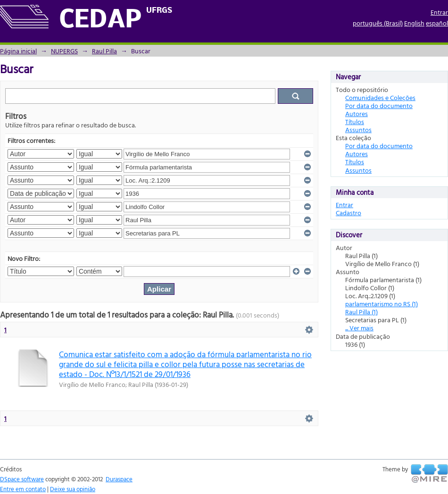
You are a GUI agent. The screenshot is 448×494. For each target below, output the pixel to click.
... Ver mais (359, 328)
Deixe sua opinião (73, 489)
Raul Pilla (104, 51)
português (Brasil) (378, 23)
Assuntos (358, 130)
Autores (357, 113)
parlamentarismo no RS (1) (382, 304)
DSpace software (22, 479)
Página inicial (18, 51)
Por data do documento (379, 105)
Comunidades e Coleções (380, 97)
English (414, 23)
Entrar (439, 12)
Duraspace (119, 479)
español (437, 23)
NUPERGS (64, 51)
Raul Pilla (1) (361, 312)
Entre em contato (23, 489)
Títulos (355, 121)
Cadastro (348, 213)
